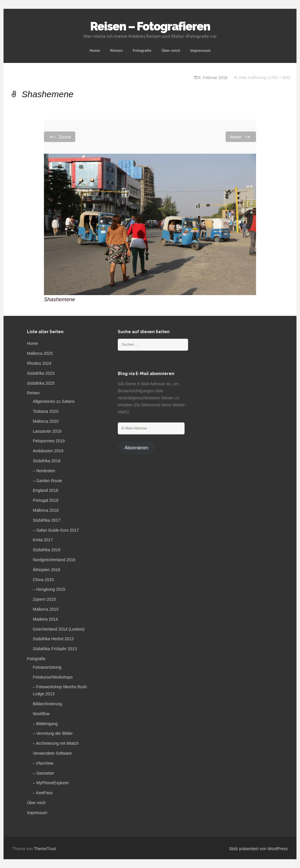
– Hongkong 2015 (49, 589)
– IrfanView (43, 763)
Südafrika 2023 (41, 373)
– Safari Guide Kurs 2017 (56, 530)
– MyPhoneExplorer (51, 783)
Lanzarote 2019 (47, 431)
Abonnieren (136, 448)
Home (95, 50)
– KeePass (43, 793)
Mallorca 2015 (46, 609)
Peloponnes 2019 (49, 441)
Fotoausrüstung (47, 667)
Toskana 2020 (46, 411)
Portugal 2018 (46, 500)
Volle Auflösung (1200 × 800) (264, 78)
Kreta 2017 (43, 540)
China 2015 (43, 580)
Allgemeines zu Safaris (54, 401)
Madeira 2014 (45, 619)
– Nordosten (44, 471)
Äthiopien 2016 (46, 570)
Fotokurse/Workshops (53, 677)
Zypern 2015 (44, 599)
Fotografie (142, 50)
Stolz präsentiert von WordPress (259, 849)
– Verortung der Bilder (53, 733)
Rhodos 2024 (39, 363)
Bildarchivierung (47, 704)
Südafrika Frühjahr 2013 (55, 649)
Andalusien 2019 (48, 451)
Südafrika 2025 (41, 383)
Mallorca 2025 (40, 353)
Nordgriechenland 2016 (54, 560)
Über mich (171, 50)
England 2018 (45, 490)
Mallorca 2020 (46, 421)
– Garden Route (47, 481)
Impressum (200, 50)
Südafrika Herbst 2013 (53, 639)
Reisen (116, 50)
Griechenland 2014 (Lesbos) (59, 629)
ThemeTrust (45, 849)
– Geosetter (44, 773)
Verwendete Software (52, 753)
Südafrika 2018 (47, 461)
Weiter (241, 137)
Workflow (41, 714)
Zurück (60, 137)
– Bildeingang (45, 724)
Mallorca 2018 (46, 510)
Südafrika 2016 (47, 550)
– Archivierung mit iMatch (56, 743)
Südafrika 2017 (47, 520)
